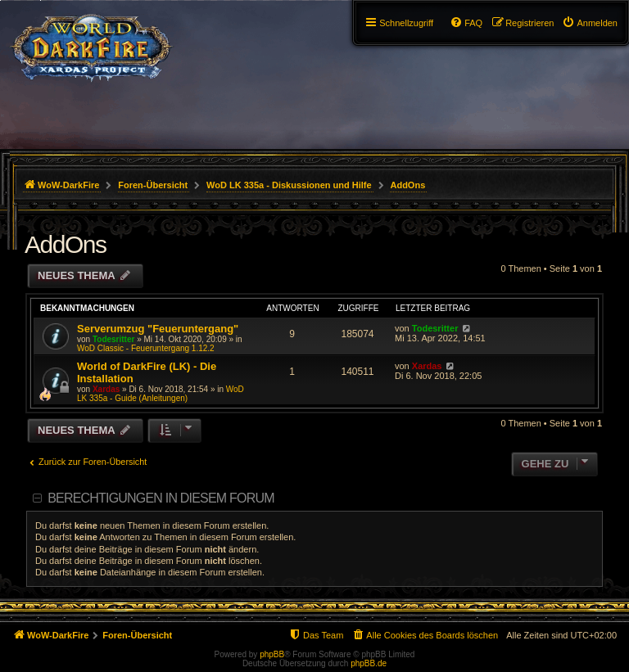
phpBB (272, 654)
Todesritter (114, 339)
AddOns (65, 244)
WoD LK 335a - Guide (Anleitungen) (161, 394)
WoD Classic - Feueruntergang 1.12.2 (146, 348)
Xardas (106, 389)
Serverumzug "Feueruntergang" (158, 329)
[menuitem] (590, 23)
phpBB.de (369, 663)
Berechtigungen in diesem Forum (161, 498)
